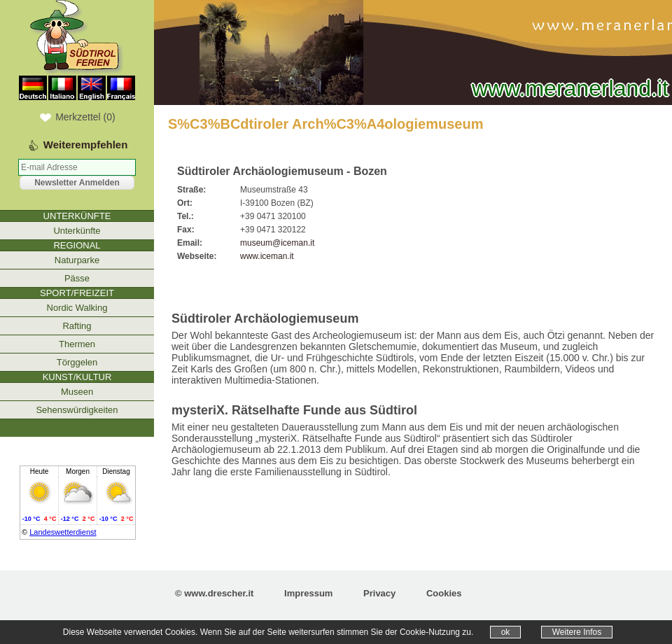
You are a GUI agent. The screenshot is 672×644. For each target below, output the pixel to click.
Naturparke (77, 260)
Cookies (444, 593)
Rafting (77, 326)
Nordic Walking (77, 308)
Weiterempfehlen (86, 145)
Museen (77, 392)
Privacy (379, 593)
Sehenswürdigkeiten (77, 410)
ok (506, 632)
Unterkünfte (77, 231)
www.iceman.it (267, 256)
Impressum (308, 593)
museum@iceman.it (277, 243)
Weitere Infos (577, 632)
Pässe (77, 278)
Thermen (77, 344)
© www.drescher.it (214, 593)
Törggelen (77, 362)
